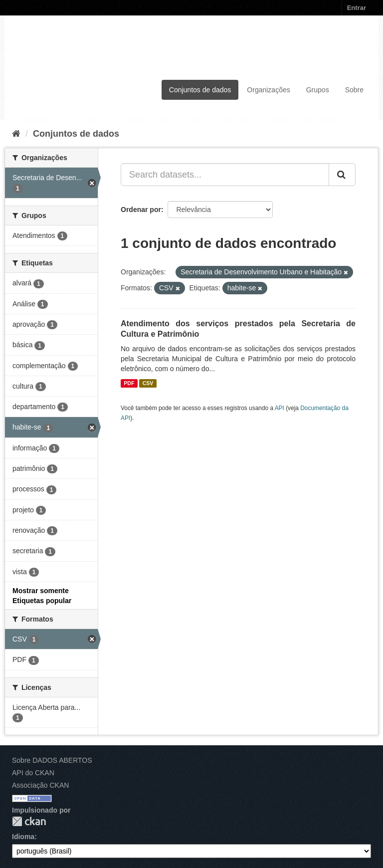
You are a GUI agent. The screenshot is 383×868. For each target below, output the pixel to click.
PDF (129, 383)
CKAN (29, 821)
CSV (148, 383)
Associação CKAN (40, 785)
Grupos (318, 90)
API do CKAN (33, 773)
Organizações (268, 90)
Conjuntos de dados (200, 90)
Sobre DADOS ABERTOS (52, 760)
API (280, 408)
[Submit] (342, 175)
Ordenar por (141, 210)
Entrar (357, 8)
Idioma (23, 837)
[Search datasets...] (225, 175)
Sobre (354, 90)
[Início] (16, 134)
